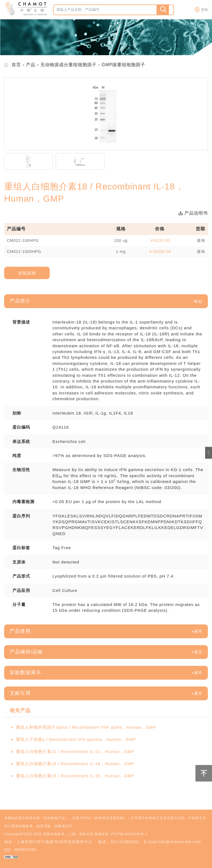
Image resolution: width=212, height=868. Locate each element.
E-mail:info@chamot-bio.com (173, 842)
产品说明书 (193, 213)
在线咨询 (27, 273)
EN (205, 10)
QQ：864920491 (20, 850)
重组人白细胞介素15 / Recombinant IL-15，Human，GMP (75, 776)
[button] (197, 301)
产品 (31, 65)
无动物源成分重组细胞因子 (68, 65)
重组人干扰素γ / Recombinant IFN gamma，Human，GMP (76, 739)
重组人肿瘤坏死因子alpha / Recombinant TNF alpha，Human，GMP (86, 727)
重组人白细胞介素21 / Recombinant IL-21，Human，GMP (75, 751)
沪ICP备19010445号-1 (129, 834)
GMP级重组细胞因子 (123, 65)
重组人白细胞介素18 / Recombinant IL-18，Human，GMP (75, 764)
